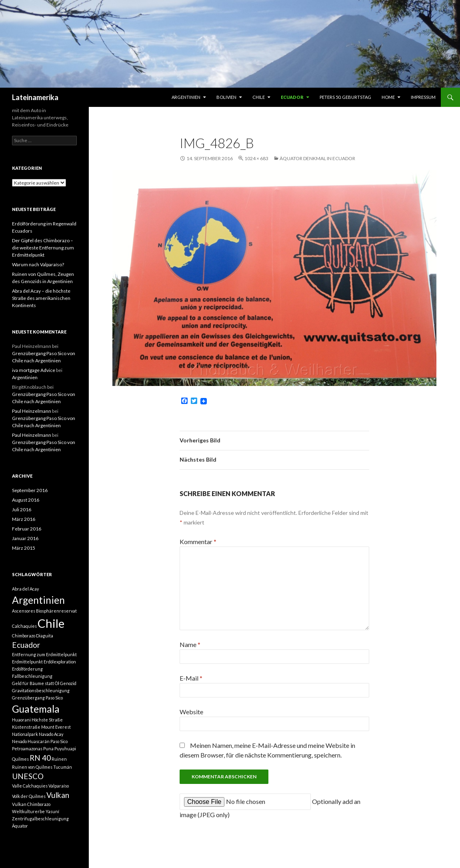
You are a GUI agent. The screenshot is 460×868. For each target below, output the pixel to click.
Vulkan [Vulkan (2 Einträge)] (58, 795)
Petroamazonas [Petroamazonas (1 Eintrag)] (27, 748)
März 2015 (24, 548)
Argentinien (186, 97)
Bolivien (226, 97)
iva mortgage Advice (34, 370)
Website (191, 712)
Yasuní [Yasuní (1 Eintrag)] (52, 811)
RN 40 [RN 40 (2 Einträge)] (40, 758)
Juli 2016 (22, 509)
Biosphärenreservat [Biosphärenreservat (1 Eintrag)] (56, 611)
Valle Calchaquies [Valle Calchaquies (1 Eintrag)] (30, 786)
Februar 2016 (27, 529)
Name (190, 644)
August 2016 (26, 500)
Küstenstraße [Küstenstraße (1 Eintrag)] (26, 727)
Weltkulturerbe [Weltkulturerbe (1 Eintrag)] (28, 811)
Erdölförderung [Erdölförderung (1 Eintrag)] (27, 669)
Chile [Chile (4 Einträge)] (51, 623)
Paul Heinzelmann (32, 411)
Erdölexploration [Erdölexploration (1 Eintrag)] (60, 662)
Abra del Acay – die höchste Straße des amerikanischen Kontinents (41, 298)
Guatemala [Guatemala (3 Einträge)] (36, 709)
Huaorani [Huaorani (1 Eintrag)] (21, 720)
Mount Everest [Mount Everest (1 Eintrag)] (56, 727)
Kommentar (198, 541)
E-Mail (191, 678)
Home (388, 97)
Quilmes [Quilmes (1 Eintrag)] (20, 759)
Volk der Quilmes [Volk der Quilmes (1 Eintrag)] (29, 796)
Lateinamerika (35, 97)
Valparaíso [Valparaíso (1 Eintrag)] (59, 786)
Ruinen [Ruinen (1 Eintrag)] (59, 759)
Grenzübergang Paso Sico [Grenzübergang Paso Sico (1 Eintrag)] (37, 698)
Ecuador (292, 97)
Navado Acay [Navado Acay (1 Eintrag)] (51, 734)
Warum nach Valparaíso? (38, 264)
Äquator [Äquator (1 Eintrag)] (20, 826)
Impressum (423, 97)
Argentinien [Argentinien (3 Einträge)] (38, 600)
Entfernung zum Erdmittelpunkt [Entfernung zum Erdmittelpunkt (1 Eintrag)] (44, 654)
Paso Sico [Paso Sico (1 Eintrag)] (59, 741)
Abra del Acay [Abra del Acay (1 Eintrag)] (25, 589)
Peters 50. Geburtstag (345, 97)
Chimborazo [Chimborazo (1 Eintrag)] (24, 636)
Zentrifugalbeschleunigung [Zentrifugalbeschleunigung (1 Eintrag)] (40, 819)
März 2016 (24, 519)
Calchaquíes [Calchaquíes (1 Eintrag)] (24, 626)
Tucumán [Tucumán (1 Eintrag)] (63, 767)
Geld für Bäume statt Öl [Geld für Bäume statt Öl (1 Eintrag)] (36, 683)
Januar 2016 (25, 538)
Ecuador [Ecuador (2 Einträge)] (26, 645)
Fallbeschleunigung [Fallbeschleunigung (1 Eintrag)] (32, 676)
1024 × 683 (256, 158)
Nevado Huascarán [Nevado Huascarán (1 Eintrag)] (31, 741)
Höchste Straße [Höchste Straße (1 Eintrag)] (47, 720)
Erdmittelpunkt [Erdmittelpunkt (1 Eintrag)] (27, 662)
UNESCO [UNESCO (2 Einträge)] (28, 776)
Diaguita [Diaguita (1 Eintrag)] (45, 636)
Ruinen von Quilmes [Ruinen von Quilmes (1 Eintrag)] (32, 767)
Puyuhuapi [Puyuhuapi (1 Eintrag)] (65, 748)
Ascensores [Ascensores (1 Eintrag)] (24, 611)
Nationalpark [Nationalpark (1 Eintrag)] (25, 734)
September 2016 (30, 490)
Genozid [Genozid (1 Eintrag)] (68, 683)
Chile (259, 97)
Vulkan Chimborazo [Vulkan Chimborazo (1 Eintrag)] (31, 804)
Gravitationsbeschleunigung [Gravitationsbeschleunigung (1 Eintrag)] (41, 690)
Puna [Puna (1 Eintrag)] (48, 748)
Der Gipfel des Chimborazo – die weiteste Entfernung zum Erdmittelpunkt (43, 248)
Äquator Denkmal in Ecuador (317, 158)
